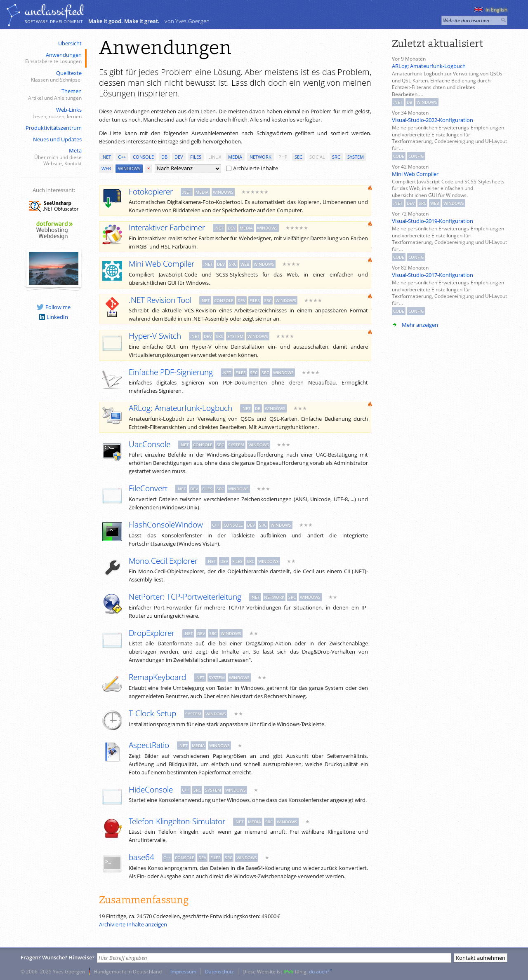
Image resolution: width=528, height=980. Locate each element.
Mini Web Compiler (415, 174)
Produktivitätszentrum (54, 128)
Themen (53, 95)
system (356, 157)
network (260, 157)
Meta (53, 157)
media (235, 157)
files (196, 157)
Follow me (54, 307)
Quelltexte (53, 76)
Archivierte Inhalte (252, 168)
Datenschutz (219, 971)
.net (106, 157)
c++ (122, 157)
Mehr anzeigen (420, 325)
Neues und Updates (57, 139)
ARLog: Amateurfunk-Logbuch (429, 66)
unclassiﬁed (54, 11)
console (143, 157)
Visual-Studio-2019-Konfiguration (433, 221)
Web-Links (53, 113)
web (106, 168)
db (164, 157)
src (336, 157)
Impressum (183, 971)
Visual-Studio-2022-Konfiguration (433, 120)
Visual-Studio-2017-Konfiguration (433, 275)
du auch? (319, 971)
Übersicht (70, 43)
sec (298, 157)
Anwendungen (53, 58)
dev (179, 157)
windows (129, 168)
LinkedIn (54, 317)
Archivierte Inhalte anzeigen (133, 924)
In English (491, 10)
